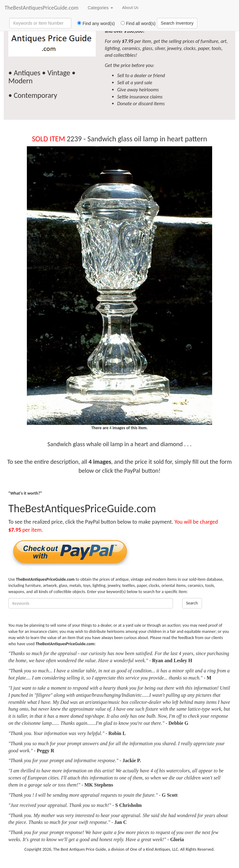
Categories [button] (100, 8)
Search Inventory (177, 23)
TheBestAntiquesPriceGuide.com (42, 8)
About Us (130, 8)
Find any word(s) (94, 23)
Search (192, 603)
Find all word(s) (136, 23)
